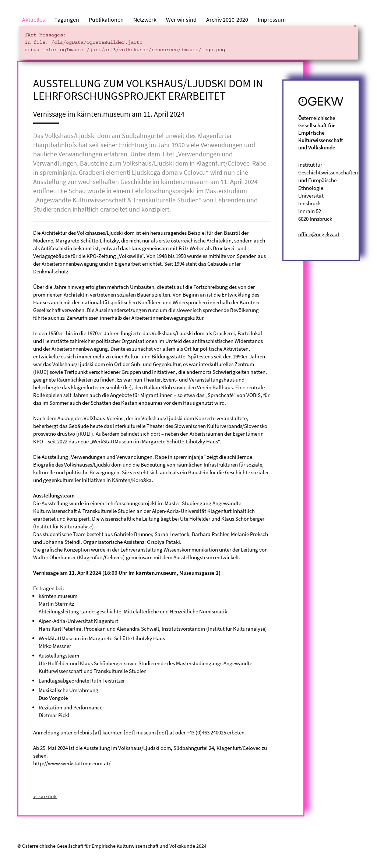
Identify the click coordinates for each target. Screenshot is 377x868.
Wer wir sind (181, 20)
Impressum (272, 20)
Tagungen (67, 20)
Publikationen (106, 20)
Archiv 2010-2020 (227, 20)
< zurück (45, 797)
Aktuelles (34, 20)
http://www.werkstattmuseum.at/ (72, 763)
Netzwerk (145, 20)
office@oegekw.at (319, 234)
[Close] (355, 26)
